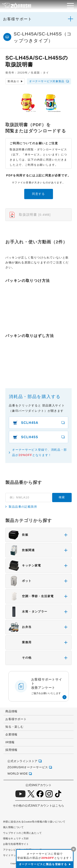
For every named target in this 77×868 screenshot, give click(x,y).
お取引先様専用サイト (16, 844)
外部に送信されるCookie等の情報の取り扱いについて (34, 822)
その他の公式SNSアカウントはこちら (38, 806)
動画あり (13, 81)
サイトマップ (11, 855)
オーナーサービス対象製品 (47, 81)
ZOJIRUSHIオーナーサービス (28, 767)
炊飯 (18, 535)
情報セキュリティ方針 (16, 838)
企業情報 (11, 734)
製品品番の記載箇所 (23, 507)
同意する (38, 194)
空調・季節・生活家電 (31, 596)
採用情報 (11, 750)
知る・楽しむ (14, 727)
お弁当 (20, 627)
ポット (20, 581)
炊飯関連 (22, 550)
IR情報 (10, 742)
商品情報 (11, 711)
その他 (20, 658)
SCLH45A (30, 423)
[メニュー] (70, 6)
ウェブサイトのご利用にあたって (22, 833)
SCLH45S (30, 437)
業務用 (20, 642)
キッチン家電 (25, 566)
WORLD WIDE (18, 774)
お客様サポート (18, 19)
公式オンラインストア (22, 761)
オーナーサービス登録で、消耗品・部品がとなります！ (40, 452)
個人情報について (13, 827)
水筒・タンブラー (28, 612)
